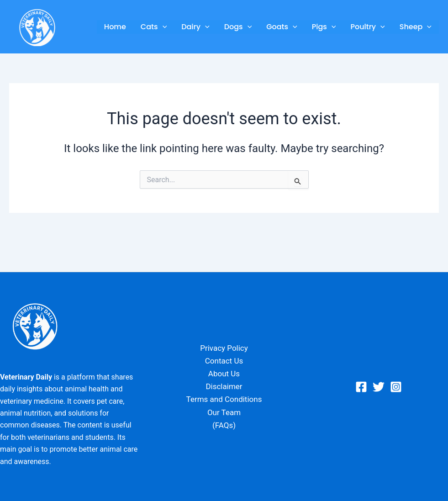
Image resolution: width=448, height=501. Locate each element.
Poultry (367, 27)
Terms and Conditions (224, 399)
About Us (224, 374)
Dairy (195, 27)
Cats (154, 27)
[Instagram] (396, 387)
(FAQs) (224, 425)
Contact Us (224, 361)
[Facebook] (361, 387)
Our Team (224, 412)
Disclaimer (224, 386)
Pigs (324, 27)
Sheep (416, 27)
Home (115, 27)
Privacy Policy (224, 348)
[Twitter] (379, 387)
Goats (282, 27)
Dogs (238, 27)
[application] (163, 27)
